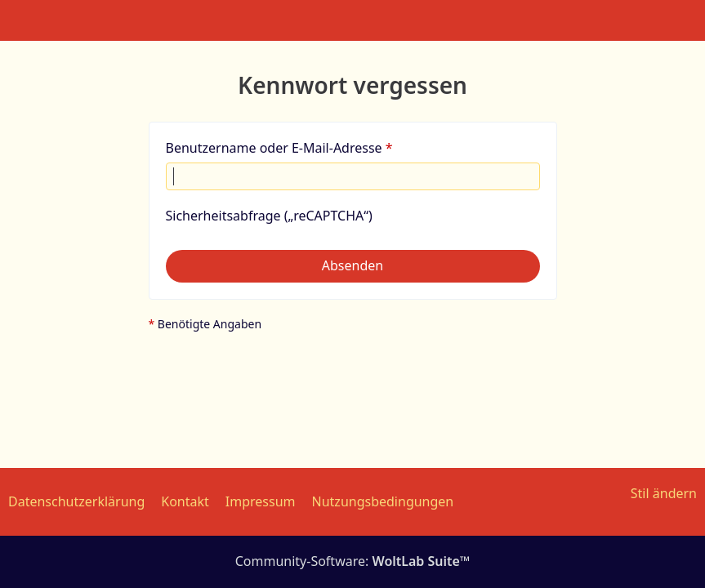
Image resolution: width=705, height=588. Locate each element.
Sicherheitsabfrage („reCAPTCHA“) (269, 216)
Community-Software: (353, 561)
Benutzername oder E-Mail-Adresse (274, 148)
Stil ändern (664, 493)
